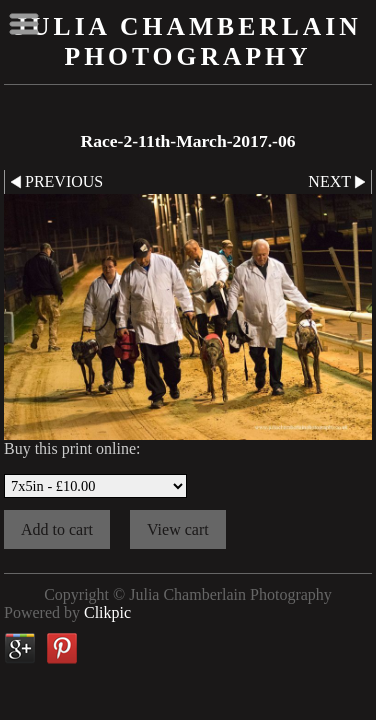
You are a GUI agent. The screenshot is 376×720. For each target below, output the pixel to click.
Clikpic (107, 612)
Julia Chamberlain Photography (187, 41)
